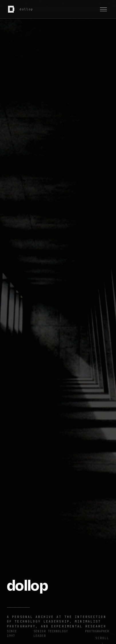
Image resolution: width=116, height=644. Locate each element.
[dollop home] (20, 9)
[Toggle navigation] (103, 9)
